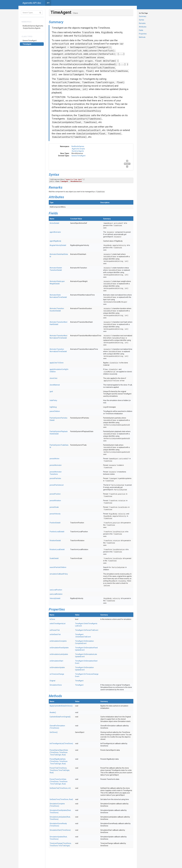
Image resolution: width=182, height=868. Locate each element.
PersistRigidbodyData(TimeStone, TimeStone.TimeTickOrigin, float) (59, 761)
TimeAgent (27, 44)
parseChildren (55, 411)
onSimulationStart (89, 130)
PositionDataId (55, 523)
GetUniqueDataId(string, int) (116, 261)
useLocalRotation (56, 594)
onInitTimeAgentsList (58, 624)
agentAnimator (55, 232)
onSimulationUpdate (64, 130)
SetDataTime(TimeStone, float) (61, 799)
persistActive (54, 459)
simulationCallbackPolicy (85, 111)
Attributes (143, 27)
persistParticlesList (57, 485)
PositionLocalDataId (57, 532)
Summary (143, 16)
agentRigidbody (55, 241)
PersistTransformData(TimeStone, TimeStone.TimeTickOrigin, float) (59, 782)
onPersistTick (61, 44)
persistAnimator (56, 465)
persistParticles (55, 478)
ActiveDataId (54, 223)
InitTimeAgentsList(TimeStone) (61, 744)
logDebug (53, 407)
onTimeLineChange (57, 674)
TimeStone (63, 79)
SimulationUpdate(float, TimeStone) (75, 122)
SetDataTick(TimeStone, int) (70, 89)
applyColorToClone (57, 363)
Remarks (142, 23)
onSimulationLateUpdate (59, 654)
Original (52, 681)
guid (51, 391)
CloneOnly (122, 581)
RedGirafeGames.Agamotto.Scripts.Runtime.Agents (33, 27)
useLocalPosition (56, 590)
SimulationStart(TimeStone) (84, 119)
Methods (142, 37)
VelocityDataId (55, 598)
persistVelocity (55, 514)
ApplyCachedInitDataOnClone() (61, 706)
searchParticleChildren (58, 567)
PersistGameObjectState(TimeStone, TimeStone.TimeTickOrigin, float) (59, 752)
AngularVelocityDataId (58, 245)
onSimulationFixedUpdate (59, 648)
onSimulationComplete (58, 641)
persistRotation (55, 501)
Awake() (53, 712)
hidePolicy (53, 400)
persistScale (54, 507)
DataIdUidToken (110, 257)
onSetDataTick (84, 44)
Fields (141, 30)
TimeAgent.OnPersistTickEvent (87, 630)
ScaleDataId (54, 558)
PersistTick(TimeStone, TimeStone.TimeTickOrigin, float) (88, 82)
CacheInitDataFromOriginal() (60, 717)
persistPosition (55, 494)
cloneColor (114, 363)
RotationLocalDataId (57, 549)
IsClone (79, 107)
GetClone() (54, 732)
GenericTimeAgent (30, 41)
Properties (143, 34)
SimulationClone (56, 685)
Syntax (141, 20)
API (48, 3)
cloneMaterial (110, 372)
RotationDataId (55, 541)
